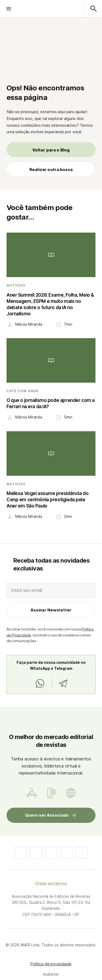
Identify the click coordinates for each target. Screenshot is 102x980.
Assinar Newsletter (51, 610)
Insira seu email (27, 590)
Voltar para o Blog (51, 150)
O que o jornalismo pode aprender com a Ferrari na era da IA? (51, 403)
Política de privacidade (51, 964)
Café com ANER (22, 391)
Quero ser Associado (47, 815)
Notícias (16, 286)
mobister (51, 974)
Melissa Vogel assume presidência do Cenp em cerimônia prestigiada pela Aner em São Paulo (47, 500)
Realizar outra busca (51, 169)
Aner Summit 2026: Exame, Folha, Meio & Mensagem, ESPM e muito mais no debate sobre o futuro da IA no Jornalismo (50, 304)
